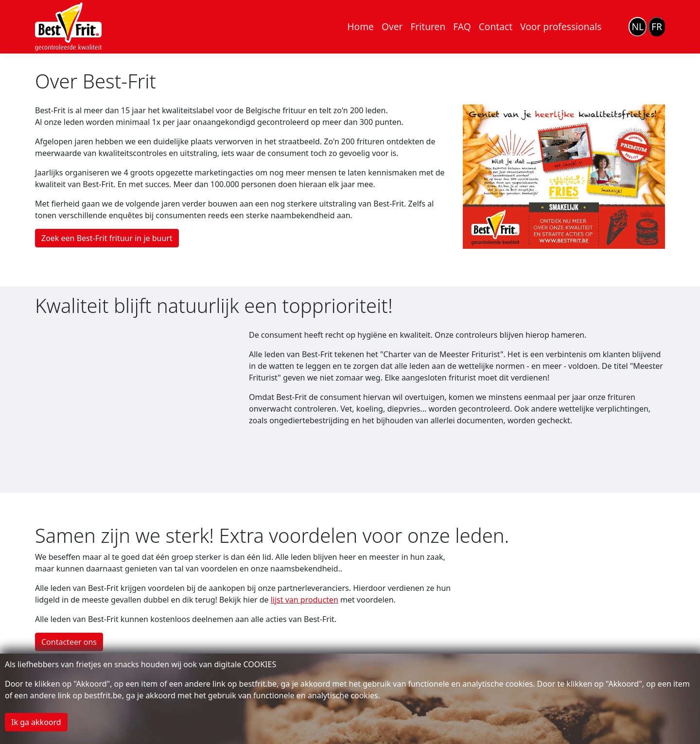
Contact (496, 26)
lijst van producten (305, 600)
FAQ (462, 26)
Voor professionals (561, 26)
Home (360, 26)
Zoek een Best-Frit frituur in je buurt (107, 238)
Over (392, 26)
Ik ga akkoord (36, 722)
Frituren (428, 26)
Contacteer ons (69, 642)
